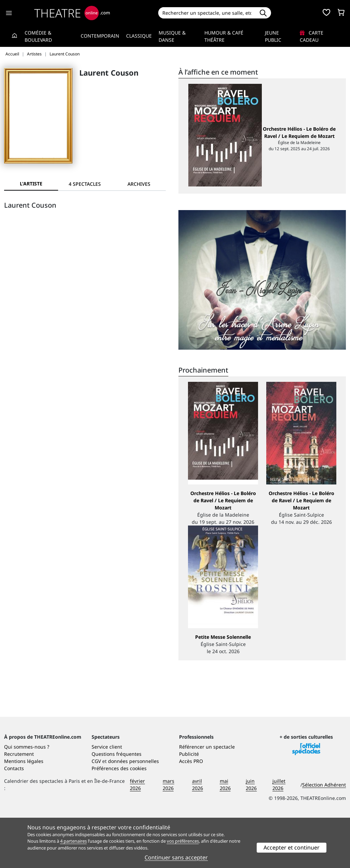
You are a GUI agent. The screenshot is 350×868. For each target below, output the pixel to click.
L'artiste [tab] (31, 184)
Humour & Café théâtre (224, 36)
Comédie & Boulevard (38, 36)
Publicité (189, 804)
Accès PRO (191, 811)
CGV (96, 811)
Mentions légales (24, 811)
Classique (139, 36)
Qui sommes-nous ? (27, 797)
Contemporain (100, 36)
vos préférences (183, 841)
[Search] (207, 13)
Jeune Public (273, 36)
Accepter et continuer (292, 847)
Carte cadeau (312, 36)
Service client (107, 797)
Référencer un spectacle (207, 797)
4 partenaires (73, 841)
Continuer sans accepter (176, 857)
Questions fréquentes (117, 804)
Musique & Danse (172, 36)
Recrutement (19, 804)
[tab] (85, 184)
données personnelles (133, 811)
